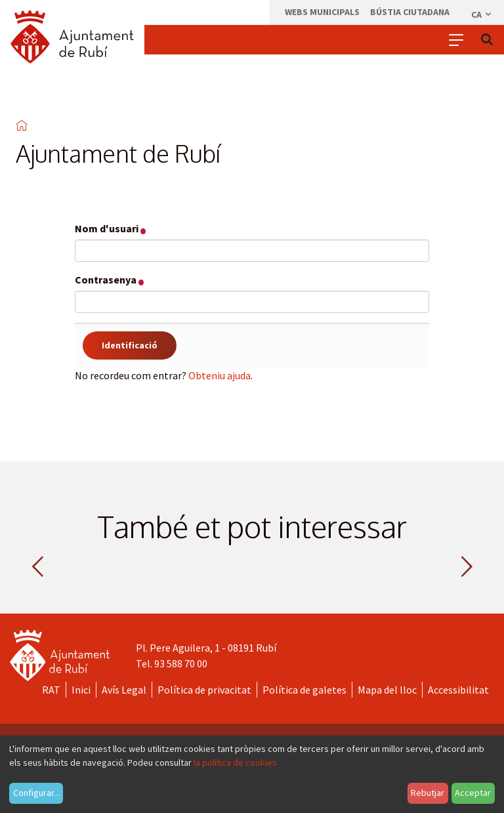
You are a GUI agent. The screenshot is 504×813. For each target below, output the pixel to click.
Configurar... (36, 793)
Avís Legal (124, 690)
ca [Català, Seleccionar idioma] (482, 14)
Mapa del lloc (387, 690)
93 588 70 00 (181, 663)
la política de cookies (235, 762)
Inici (81, 690)
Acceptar (473, 793)
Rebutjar (428, 793)
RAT (51, 690)
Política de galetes (304, 690)
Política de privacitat (204, 690)
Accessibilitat (458, 690)
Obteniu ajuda (220, 375)
